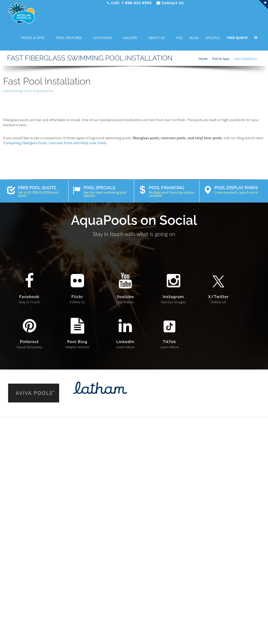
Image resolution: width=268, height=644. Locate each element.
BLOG (194, 38)
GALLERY (130, 38)
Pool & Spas (221, 59)
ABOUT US (157, 38)
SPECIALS (213, 38)
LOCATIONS (102, 38)
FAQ (179, 38)
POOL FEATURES (69, 38)
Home (203, 59)
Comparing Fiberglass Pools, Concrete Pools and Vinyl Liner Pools (55, 143)
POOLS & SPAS (33, 38)
